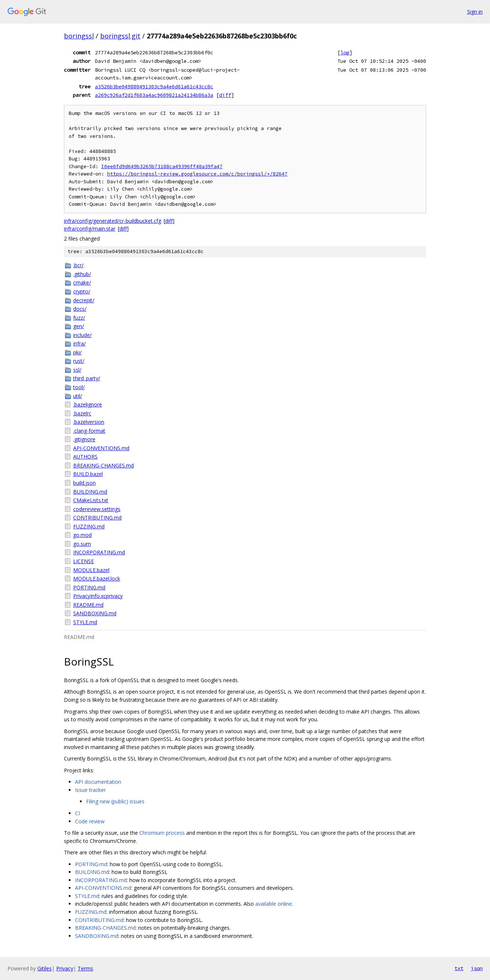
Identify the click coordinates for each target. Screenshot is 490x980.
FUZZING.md (89, 526)
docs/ (80, 309)
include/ (82, 335)
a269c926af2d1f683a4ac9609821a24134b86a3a (154, 95)
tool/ (79, 387)
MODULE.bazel (91, 570)
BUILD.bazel (88, 474)
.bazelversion (89, 422)
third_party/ (87, 378)
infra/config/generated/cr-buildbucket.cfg (113, 221)
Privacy (65, 968)
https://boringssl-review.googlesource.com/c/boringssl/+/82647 (197, 174)
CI (77, 813)
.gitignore (84, 439)
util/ (78, 396)
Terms (85, 968)
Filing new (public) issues (115, 801)
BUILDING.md (90, 492)
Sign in (475, 12)
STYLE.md (85, 622)
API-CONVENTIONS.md (101, 448)
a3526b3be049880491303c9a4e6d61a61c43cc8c (154, 86)
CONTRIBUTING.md (97, 518)
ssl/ (77, 370)
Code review (90, 821)
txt (459, 968)
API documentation (98, 782)
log (345, 52)
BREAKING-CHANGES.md (103, 465)
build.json (84, 483)
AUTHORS (85, 457)
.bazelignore (88, 404)
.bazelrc (82, 413)
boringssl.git (120, 36)
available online (274, 904)
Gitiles (45, 968)
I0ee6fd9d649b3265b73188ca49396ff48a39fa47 (162, 166)
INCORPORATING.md (99, 552)
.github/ (82, 274)
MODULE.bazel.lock (97, 579)
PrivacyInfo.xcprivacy (98, 596)
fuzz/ (79, 318)
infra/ (79, 343)
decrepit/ (84, 300)
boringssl (79, 36)
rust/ (79, 361)
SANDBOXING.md (95, 613)
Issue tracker (90, 790)
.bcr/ (78, 265)
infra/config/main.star (90, 229)
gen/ (79, 326)
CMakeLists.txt (91, 500)
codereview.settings (97, 509)
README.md (88, 605)
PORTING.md (89, 587)
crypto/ (82, 291)
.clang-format (89, 431)
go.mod (82, 535)
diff (225, 95)
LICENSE (84, 561)
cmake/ (82, 283)
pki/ (77, 352)
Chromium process (162, 833)
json (477, 968)
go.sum (82, 544)
